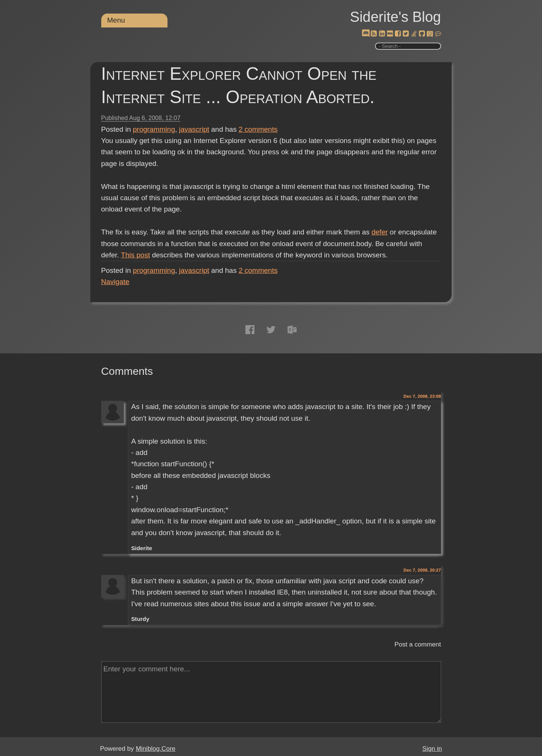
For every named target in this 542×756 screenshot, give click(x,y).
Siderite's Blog (396, 17)
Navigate (115, 282)
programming (154, 129)
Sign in (432, 749)
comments (258, 129)
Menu (116, 20)
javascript (194, 129)
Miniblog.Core (156, 749)
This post (135, 255)
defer (380, 232)
